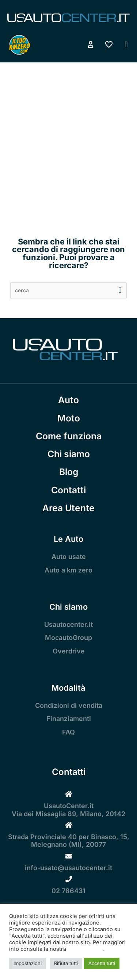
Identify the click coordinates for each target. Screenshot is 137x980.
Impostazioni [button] (28, 963)
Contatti (68, 490)
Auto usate (69, 557)
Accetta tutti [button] (102, 963)
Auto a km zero (68, 570)
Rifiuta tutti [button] (66, 963)
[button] (126, 45)
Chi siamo (69, 454)
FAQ (68, 732)
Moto (69, 418)
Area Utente (68, 508)
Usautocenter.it (68, 624)
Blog (69, 472)
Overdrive (69, 651)
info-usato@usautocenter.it (68, 868)
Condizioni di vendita (69, 705)
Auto (68, 400)
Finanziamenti (69, 719)
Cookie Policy (85, 949)
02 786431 (68, 891)
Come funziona (69, 436)
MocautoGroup (68, 638)
